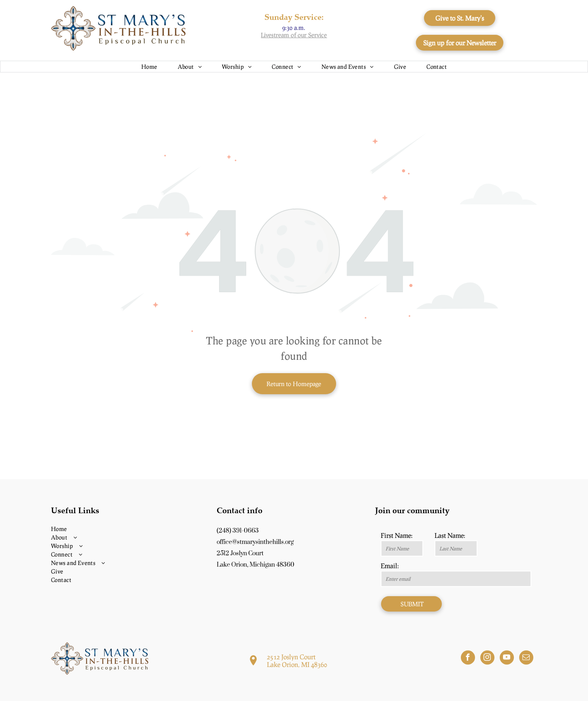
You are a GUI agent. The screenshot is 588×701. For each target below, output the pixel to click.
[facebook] (468, 659)
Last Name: (450, 535)
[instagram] (487, 659)
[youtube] (507, 659)
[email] (526, 659)
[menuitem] (149, 67)
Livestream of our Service (294, 35)
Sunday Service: (294, 17)
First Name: (397, 535)
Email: (390, 566)
